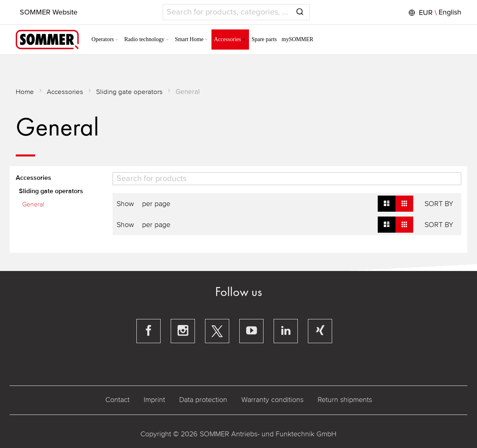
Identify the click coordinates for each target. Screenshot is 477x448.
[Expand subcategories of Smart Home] (206, 40)
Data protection (203, 400)
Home (25, 92)
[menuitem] (106, 40)
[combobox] (236, 12)
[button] (434, 13)
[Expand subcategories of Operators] (117, 40)
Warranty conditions (272, 400)
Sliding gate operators (129, 92)
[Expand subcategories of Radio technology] (167, 40)
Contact (117, 400)
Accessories (65, 92)
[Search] (287, 179)
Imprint (154, 400)
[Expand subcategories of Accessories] (244, 40)
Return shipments (345, 400)
